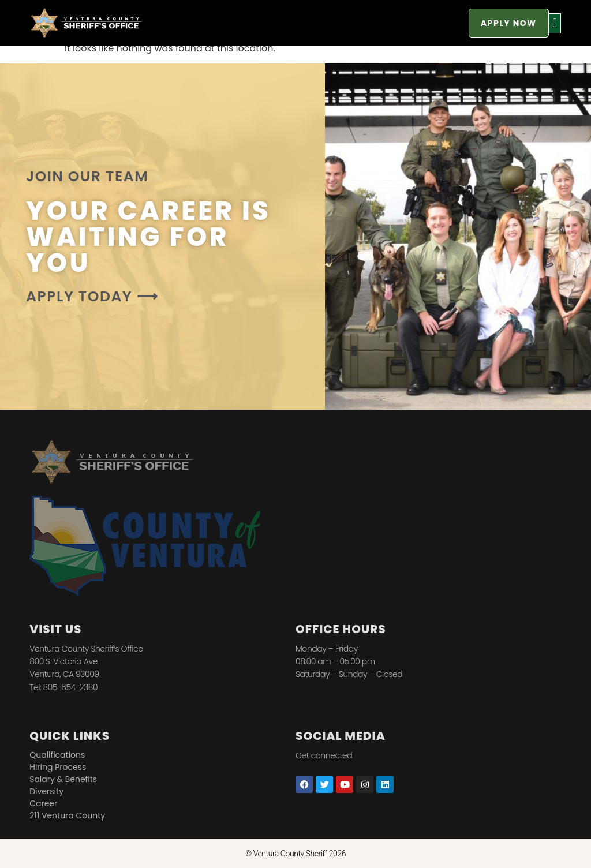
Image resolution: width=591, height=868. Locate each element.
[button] (555, 23)
